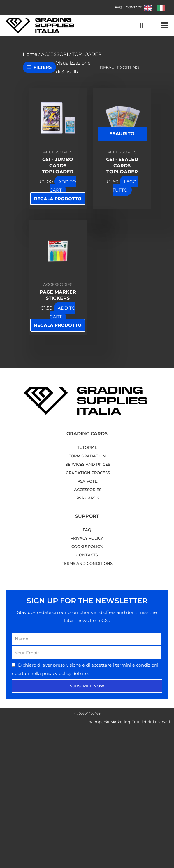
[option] (163, 8)
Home (30, 54)
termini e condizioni (137, 665)
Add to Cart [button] (63, 186)
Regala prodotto (58, 199)
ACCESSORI (55, 54)
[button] (165, 26)
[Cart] (142, 26)
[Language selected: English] (157, 7)
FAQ (118, 7)
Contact (134, 7)
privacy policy (57, 673)
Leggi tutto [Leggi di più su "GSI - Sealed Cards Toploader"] (125, 186)
